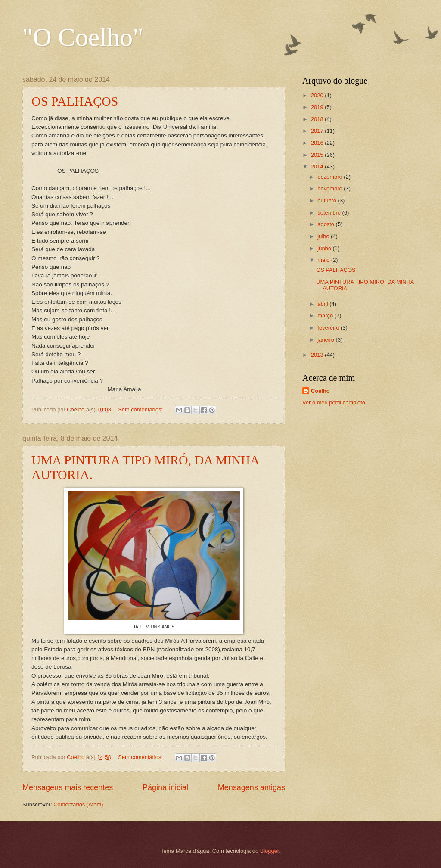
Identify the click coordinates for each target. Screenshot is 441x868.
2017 (318, 131)
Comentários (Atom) (78, 804)
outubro (328, 201)
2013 (318, 355)
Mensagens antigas (252, 787)
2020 (318, 95)
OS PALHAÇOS (75, 101)
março (326, 316)
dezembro (331, 177)
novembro (331, 188)
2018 (318, 119)
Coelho (320, 391)
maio (324, 260)
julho (324, 236)
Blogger (270, 851)
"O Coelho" (83, 37)
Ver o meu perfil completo (334, 403)
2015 (318, 155)
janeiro (326, 340)
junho (325, 248)
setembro (330, 213)
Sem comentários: (141, 409)
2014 (318, 166)
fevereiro (329, 328)
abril (323, 304)
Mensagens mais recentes (68, 787)
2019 (318, 107)
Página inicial (165, 787)
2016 (318, 143)
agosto (326, 224)
